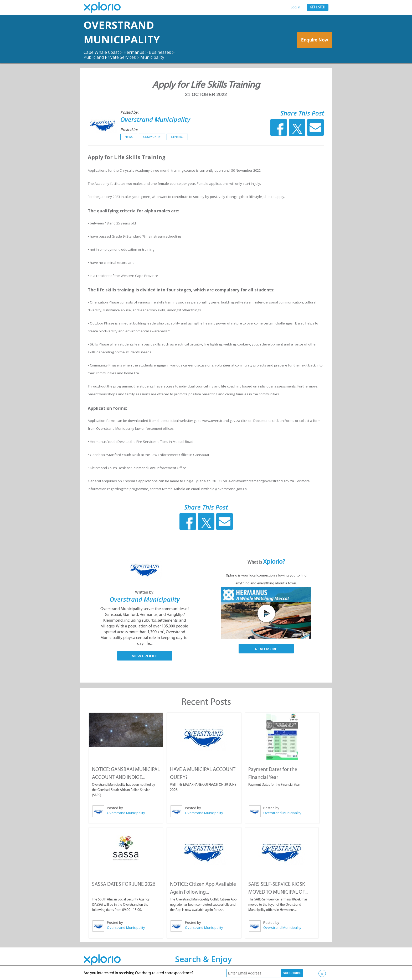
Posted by (115, 808)
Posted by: (129, 112)
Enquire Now (315, 40)
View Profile (145, 656)
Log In (295, 7)
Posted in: (129, 129)
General (177, 137)
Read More (266, 648)
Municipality (152, 57)
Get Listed (318, 7)
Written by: (145, 592)
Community (152, 137)
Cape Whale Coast (101, 52)
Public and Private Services (110, 57)
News (129, 137)
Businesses (160, 52)
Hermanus (134, 52)
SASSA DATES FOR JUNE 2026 (124, 884)
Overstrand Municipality (122, 32)
